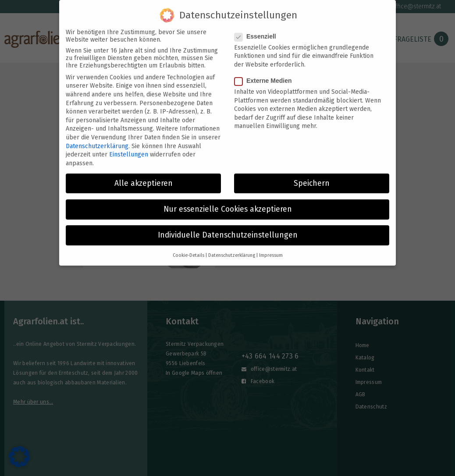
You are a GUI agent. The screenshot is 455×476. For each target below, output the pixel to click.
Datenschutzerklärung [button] (232, 250)
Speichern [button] (312, 178)
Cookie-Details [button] (188, 250)
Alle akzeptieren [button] (144, 178)
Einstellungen (129, 149)
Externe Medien (266, 75)
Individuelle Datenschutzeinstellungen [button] (228, 230)
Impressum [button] (271, 250)
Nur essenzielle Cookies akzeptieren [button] (228, 204)
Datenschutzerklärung (97, 140)
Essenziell (258, 31)
